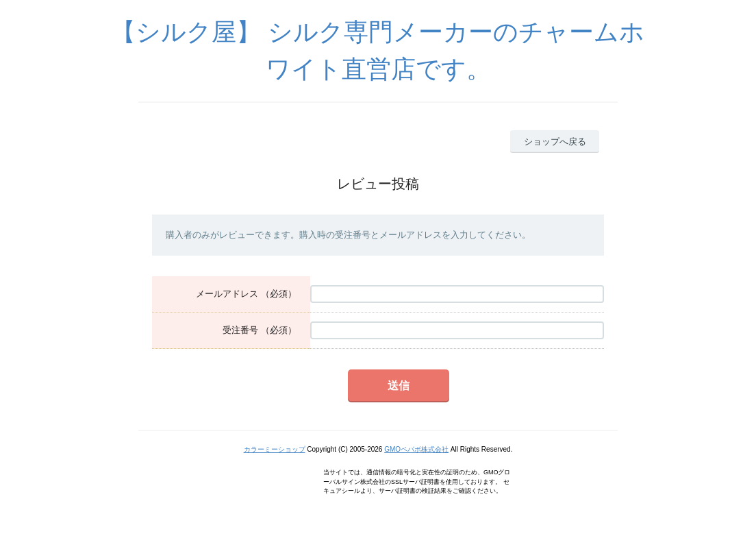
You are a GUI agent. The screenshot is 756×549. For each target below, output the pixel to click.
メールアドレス (227, 294)
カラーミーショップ (275, 449)
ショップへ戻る (555, 142)
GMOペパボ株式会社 (416, 449)
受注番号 (240, 330)
